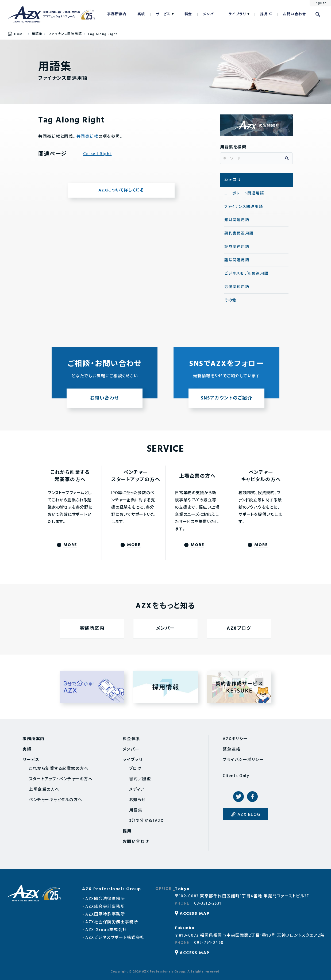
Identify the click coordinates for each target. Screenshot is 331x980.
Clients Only (236, 776)
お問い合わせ (294, 14)
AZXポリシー (235, 739)
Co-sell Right (97, 154)
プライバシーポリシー (243, 760)
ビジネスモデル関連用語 (246, 274)
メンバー (210, 14)
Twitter (238, 797)
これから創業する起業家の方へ (59, 769)
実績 (141, 14)
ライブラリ (238, 14)
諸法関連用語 (237, 260)
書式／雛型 (140, 779)
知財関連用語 (237, 220)
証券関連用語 (237, 247)
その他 (230, 300)
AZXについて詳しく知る (121, 190)
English (320, 3)
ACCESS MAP (195, 914)
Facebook (252, 797)
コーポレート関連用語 (244, 193)
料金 (188, 14)
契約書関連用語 (239, 234)
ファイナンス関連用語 (244, 207)
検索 (318, 14)
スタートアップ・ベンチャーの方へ (61, 779)
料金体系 (132, 739)
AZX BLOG (249, 815)
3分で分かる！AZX (146, 821)
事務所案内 (117, 14)
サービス (163, 14)
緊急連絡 (232, 750)
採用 (264, 14)
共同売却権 (88, 137)
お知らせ (137, 800)
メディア (137, 790)
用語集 (136, 810)
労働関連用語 (237, 287)
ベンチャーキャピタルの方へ (56, 800)
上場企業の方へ (44, 790)
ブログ (135, 769)
